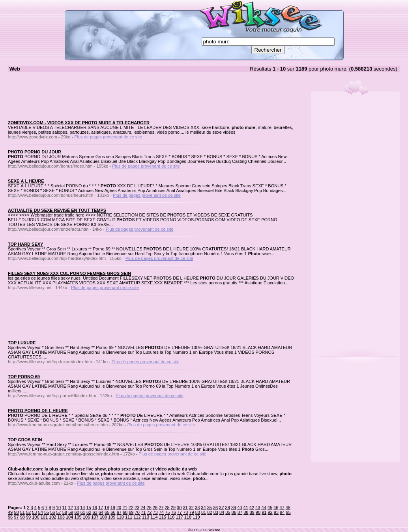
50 (16, 512)
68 (125, 512)
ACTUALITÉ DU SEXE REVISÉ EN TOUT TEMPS (57, 210)
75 (167, 512)
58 (65, 512)
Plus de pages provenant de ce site (108, 137)
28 (167, 508)
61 (83, 512)
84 (222, 512)
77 (180, 512)
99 (28, 517)
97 (16, 517)
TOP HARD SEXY (25, 244)
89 (252, 512)
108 (103, 517)
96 (10, 517)
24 (143, 508)
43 (258, 508)
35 (210, 508)
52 (28, 512)
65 (107, 512)
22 (131, 508)
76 (173, 512)
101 (44, 517)
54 (41, 512)
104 (69, 517)
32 (191, 508)
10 (58, 508)
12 (70, 508)
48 (288, 508)
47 (282, 508)
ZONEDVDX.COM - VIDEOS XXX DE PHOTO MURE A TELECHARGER (79, 123)
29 (173, 508)
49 (10, 512)
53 (34, 512)
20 (119, 508)
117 (179, 517)
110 (120, 517)
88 (246, 512)
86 (234, 512)
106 (86, 517)
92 (270, 512)
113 (146, 517)
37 (221, 508)
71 (143, 512)
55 (47, 512)
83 (216, 512)
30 (179, 508)
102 (52, 517)
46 (276, 508)
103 (61, 517)
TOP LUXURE (22, 343)
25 (149, 508)
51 (22, 512)
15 (88, 508)
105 (78, 517)
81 (204, 512)
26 (155, 508)
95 (288, 512)
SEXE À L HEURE (26, 181)
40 (240, 508)
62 (89, 512)
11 (64, 508)
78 (185, 512)
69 (131, 512)
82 (210, 512)
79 (191, 512)
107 (95, 517)
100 (36, 517)
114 (154, 517)
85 (228, 512)
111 (129, 517)
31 (185, 508)
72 (149, 512)
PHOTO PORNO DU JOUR (35, 152)
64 (101, 512)
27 (161, 508)
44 (264, 508)
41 (246, 508)
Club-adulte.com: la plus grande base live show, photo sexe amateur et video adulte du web (102, 469)
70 (137, 512)
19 (113, 508)
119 (196, 517)
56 (52, 512)
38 (228, 508)
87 (240, 512)
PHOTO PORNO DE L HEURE (38, 411)
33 (197, 508)
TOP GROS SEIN (25, 440)
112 (137, 517)
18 (107, 508)
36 (215, 508)
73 (155, 512)
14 (82, 508)
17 (101, 508)
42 (252, 508)
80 (198, 512)
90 (258, 512)
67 (119, 512)
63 (95, 512)
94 (282, 512)
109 (112, 517)
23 (137, 508)
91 (264, 512)
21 (125, 508)
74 (161, 512)
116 (171, 517)
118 (188, 517)
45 (270, 508)
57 (59, 512)
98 (22, 517)
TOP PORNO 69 (24, 377)
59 (71, 512)
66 (113, 512)
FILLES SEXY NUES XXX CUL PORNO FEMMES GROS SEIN (69, 273)
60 (77, 512)
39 (234, 508)
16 (95, 508)
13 (77, 508)
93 (276, 512)
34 (203, 508)
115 (163, 517)
